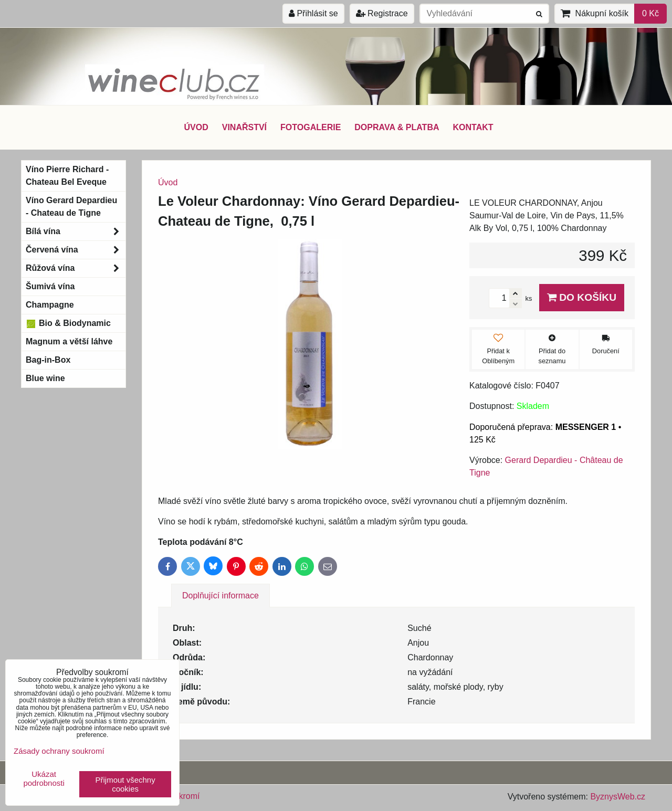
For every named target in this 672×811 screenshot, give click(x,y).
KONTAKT (473, 127)
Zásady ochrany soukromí (59, 751)
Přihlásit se (313, 13)
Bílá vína (76, 231)
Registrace (382, 13)
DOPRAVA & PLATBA (397, 127)
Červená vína (76, 250)
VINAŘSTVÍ (244, 127)
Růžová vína (76, 268)
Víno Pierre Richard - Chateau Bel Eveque (67, 176)
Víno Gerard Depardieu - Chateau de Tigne (71, 207)
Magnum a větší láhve (69, 341)
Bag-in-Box (48, 360)
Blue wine (45, 378)
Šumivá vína (50, 286)
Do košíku (582, 297)
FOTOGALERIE (311, 127)
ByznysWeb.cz (618, 797)
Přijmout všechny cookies (125, 784)
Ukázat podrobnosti (44, 779)
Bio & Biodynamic (68, 323)
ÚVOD (196, 127)
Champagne (50, 305)
